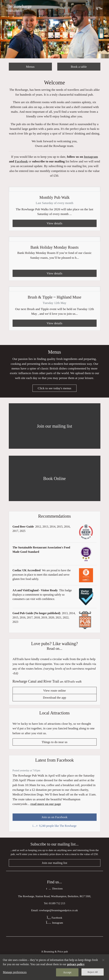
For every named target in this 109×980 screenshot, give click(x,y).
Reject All (93, 972)
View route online (55, 690)
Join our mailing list (54, 863)
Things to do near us (55, 742)
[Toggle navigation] (99, 8)
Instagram (91, 157)
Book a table (79, 67)
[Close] (103, 960)
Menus (30, 67)
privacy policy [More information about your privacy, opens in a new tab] (76, 964)
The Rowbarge (19, 6)
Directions (54, 889)
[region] (54, 967)
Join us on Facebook (54, 817)
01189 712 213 (57, 903)
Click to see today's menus (54, 388)
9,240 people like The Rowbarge (54, 826)
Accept (67, 972)
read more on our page (46, 804)
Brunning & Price (53, 951)
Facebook (21, 161)
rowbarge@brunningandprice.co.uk (58, 910)
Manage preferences (15, 972)
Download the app (54, 698)
